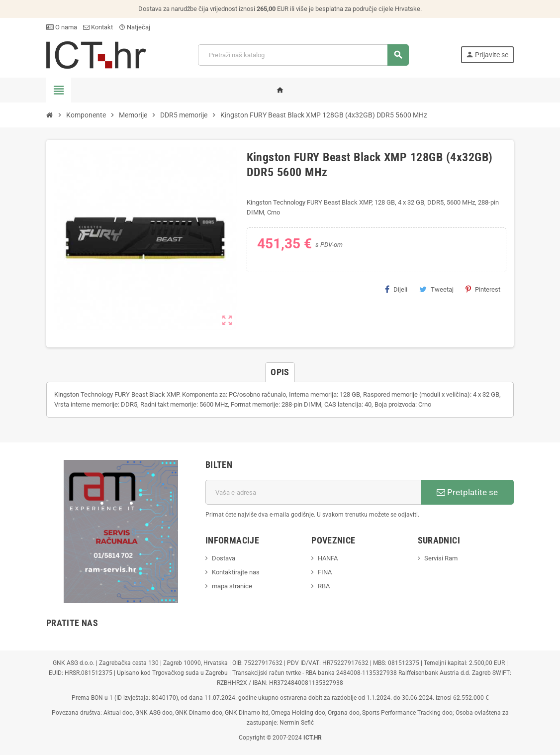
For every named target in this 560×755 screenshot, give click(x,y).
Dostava (224, 558)
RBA (324, 586)
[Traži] (303, 55)
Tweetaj (436, 289)
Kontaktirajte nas (236, 572)
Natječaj (135, 27)
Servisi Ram (441, 558)
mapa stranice (232, 586)
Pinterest (483, 289)
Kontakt (98, 27)
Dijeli (396, 289)
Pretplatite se (467, 492)
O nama (62, 27)
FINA (325, 572)
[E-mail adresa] (313, 492)
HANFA (328, 558)
